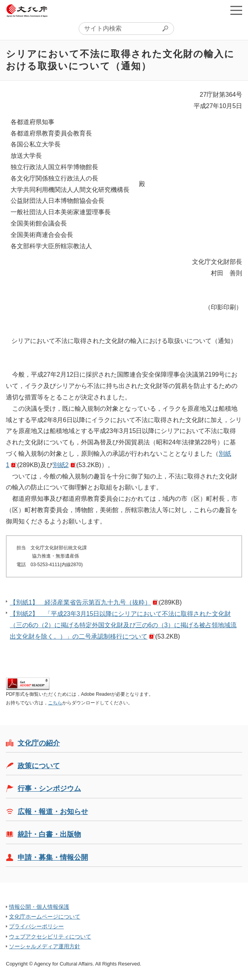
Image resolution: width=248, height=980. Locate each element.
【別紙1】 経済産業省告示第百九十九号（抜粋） (80, 602)
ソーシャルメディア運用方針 (45, 946)
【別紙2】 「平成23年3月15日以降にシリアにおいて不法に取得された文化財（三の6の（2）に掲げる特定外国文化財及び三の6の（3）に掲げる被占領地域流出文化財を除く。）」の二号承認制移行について (123, 625)
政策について (39, 766)
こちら (55, 703)
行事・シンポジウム (49, 789)
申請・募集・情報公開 (53, 857)
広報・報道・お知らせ (53, 812)
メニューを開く (236, 10)
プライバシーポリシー (36, 926)
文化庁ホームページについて (45, 917)
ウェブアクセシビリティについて (50, 937)
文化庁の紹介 (39, 743)
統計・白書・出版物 (49, 834)
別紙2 (61, 465)
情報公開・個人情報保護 (39, 907)
